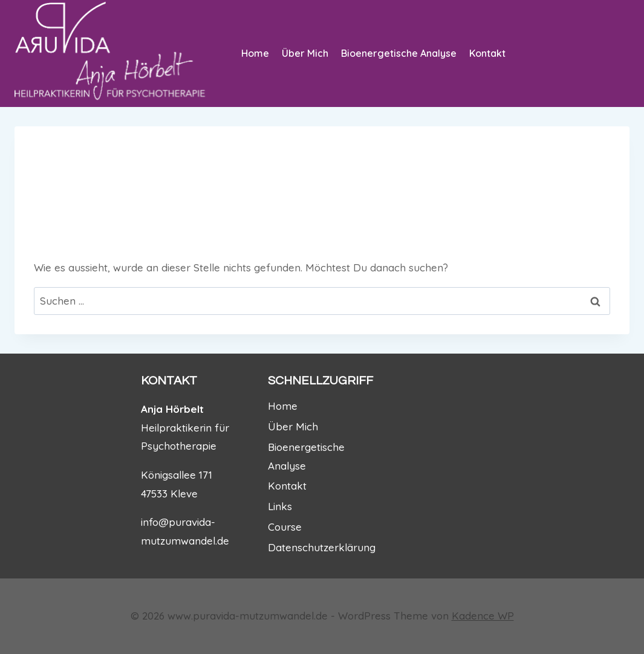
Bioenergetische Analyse (399, 53)
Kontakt (487, 53)
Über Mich (305, 53)
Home (255, 53)
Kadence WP (483, 616)
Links (280, 506)
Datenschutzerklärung (322, 547)
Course (285, 527)
